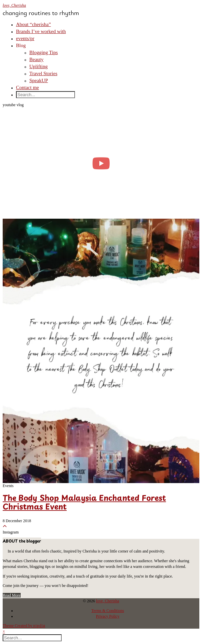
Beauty (36, 59)
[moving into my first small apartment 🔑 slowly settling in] (101, 163)
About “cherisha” (33, 24)
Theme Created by (24, 626)
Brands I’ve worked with (41, 31)
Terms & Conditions (108, 611)
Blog (21, 45)
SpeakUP (39, 80)
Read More (12, 595)
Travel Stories (43, 73)
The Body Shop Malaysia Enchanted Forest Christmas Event (84, 503)
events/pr (25, 38)
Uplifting (38, 66)
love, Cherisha (14, 5)
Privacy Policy (108, 616)
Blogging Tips (43, 52)
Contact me (27, 87)
